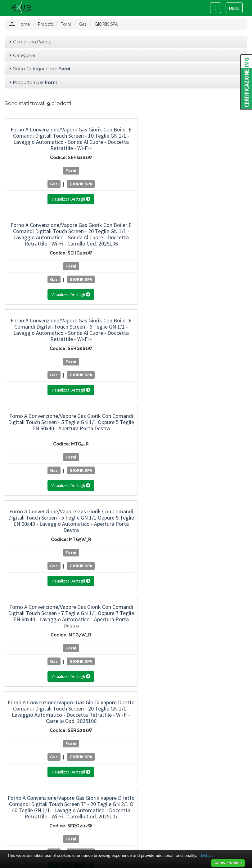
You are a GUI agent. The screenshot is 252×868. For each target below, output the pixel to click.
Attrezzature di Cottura (126, 462)
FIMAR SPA (126, 681)
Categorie (24, 55)
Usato (126, 561)
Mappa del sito (87, 821)
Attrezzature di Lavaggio (126, 499)
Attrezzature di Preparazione (126, 487)
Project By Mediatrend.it (154, 821)
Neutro (126, 524)
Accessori (126, 596)
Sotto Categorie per (42, 69)
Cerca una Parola (32, 42)
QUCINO (126, 719)
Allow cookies (228, 863)
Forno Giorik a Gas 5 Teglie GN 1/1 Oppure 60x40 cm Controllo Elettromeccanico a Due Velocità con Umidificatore (210, 333)
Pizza (126, 646)
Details (207, 855)
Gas (83, 24)
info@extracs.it (133, 804)
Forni (66, 24)
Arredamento (126, 549)
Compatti (126, 609)
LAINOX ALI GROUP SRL (126, 706)
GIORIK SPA (106, 24)
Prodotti (46, 24)
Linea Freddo (126, 512)
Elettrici (126, 621)
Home (24, 24)
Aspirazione (126, 537)
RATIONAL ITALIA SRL (126, 731)
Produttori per (35, 82)
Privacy (115, 821)
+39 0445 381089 (130, 799)
